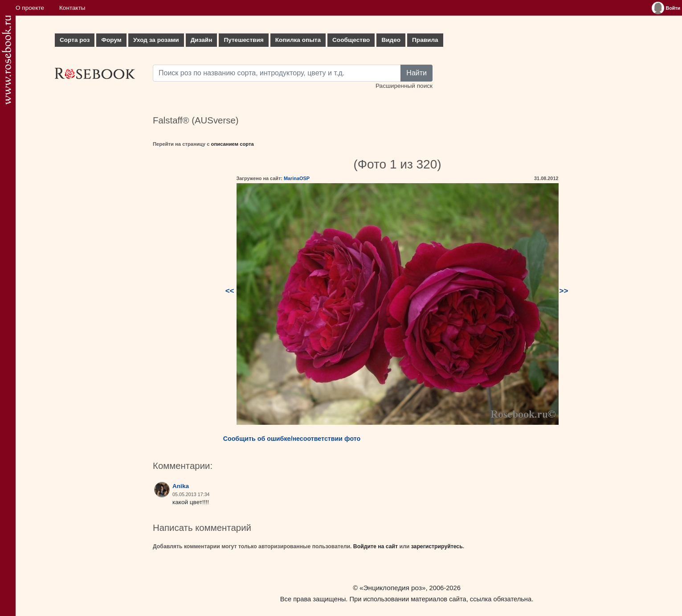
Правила (425, 40)
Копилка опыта (298, 40)
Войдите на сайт (376, 546)
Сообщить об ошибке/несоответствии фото (292, 439)
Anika (181, 486)
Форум (111, 40)
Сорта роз (75, 40)
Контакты (72, 8)
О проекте (30, 8)
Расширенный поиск (404, 86)
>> (564, 291)
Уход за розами (156, 40)
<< (230, 291)
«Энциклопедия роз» (392, 588)
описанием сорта (233, 144)
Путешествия (243, 40)
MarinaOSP (297, 178)
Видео (391, 40)
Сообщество (351, 40)
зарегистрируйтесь (437, 546)
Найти (417, 73)
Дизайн (202, 40)
